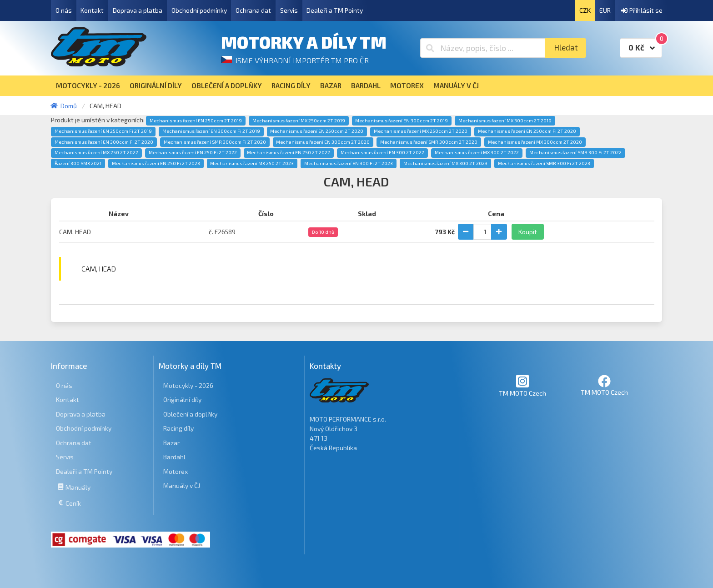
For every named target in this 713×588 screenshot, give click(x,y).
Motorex (176, 471)
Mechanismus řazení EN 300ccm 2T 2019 (402, 121)
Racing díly (178, 428)
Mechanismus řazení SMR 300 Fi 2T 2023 (544, 163)
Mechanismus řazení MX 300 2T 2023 (445, 163)
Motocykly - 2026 (188, 385)
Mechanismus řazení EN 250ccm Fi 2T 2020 (527, 131)
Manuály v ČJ (182, 485)
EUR (605, 10)
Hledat (566, 48)
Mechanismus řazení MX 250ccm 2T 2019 (299, 121)
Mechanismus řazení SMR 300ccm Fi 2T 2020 (215, 142)
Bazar (171, 443)
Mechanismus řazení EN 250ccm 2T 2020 (317, 131)
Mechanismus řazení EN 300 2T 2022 (382, 152)
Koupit (528, 232)
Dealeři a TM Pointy (335, 10)
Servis (289, 10)
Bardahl (174, 457)
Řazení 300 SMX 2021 (78, 163)
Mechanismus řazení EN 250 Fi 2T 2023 (156, 163)
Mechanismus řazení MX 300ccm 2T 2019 (505, 121)
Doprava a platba (138, 10)
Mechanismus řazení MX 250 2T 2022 (96, 152)
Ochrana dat (253, 10)
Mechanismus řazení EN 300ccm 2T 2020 (323, 142)
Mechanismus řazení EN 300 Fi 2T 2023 (349, 163)
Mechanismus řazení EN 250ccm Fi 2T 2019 (103, 131)
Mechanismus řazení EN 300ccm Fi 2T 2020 (104, 142)
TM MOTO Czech (522, 385)
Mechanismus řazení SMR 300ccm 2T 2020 (429, 142)
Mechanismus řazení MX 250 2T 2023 (252, 163)
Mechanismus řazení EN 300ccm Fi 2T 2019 (211, 131)
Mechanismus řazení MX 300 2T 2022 (477, 152)
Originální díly (182, 400)
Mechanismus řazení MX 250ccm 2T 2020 (421, 131)
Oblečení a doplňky (190, 414)
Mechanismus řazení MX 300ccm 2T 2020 (535, 142)
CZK (585, 10)
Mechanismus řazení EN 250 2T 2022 (289, 152)
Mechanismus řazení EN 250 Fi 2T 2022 (193, 152)
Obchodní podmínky (199, 10)
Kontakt (92, 10)
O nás (64, 10)
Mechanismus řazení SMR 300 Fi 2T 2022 (575, 152)
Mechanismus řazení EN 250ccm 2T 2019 (196, 121)
